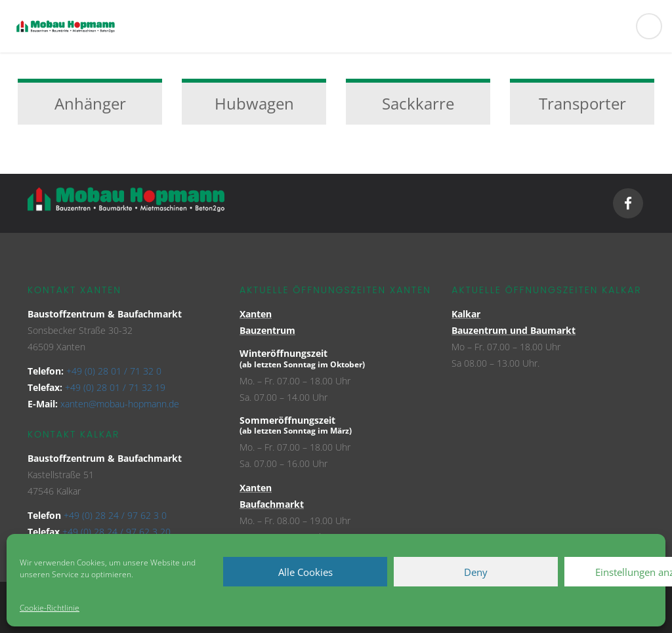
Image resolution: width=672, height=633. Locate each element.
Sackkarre (418, 103)
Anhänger (90, 103)
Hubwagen (254, 103)
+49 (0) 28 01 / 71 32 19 (115, 387)
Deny (476, 572)
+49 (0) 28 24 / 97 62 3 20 (116, 532)
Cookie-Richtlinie (50, 608)
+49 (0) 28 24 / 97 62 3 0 (115, 515)
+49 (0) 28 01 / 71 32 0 (114, 371)
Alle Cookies (305, 572)
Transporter (582, 103)
